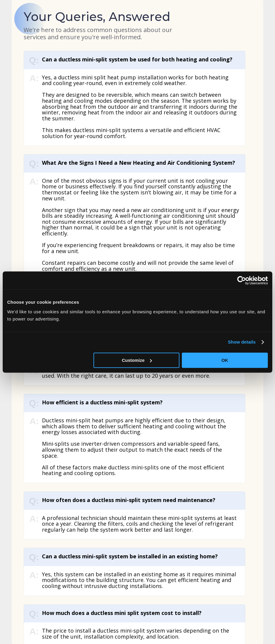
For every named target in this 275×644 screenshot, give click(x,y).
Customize (137, 360)
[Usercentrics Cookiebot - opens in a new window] (242, 280)
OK (225, 360)
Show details (242, 342)
